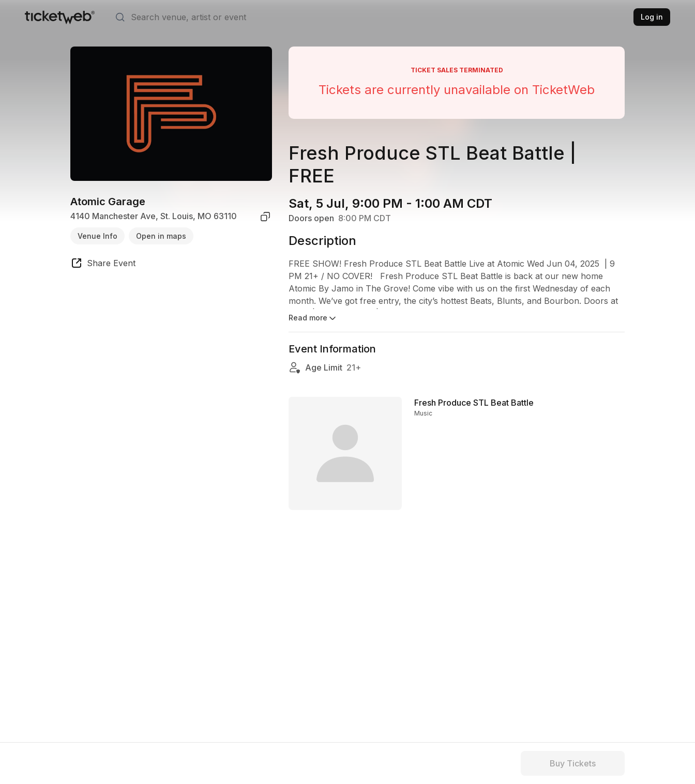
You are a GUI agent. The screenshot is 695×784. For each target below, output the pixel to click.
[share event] (103, 265)
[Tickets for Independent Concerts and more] (60, 17)
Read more (313, 318)
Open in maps (161, 236)
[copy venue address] (265, 217)
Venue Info (97, 236)
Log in (652, 17)
